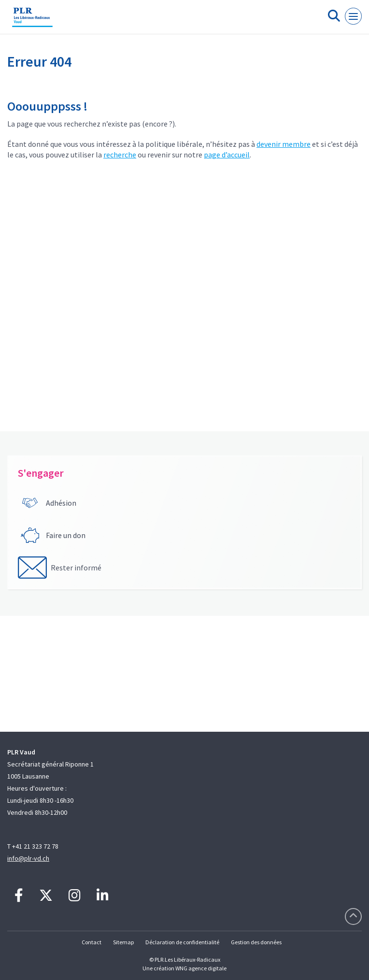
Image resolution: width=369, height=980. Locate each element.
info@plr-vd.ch (28, 858)
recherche (120, 155)
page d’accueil (227, 155)
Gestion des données (256, 942)
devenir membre (284, 144)
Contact (92, 942)
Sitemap (123, 942)
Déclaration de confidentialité (182, 942)
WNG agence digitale (201, 968)
